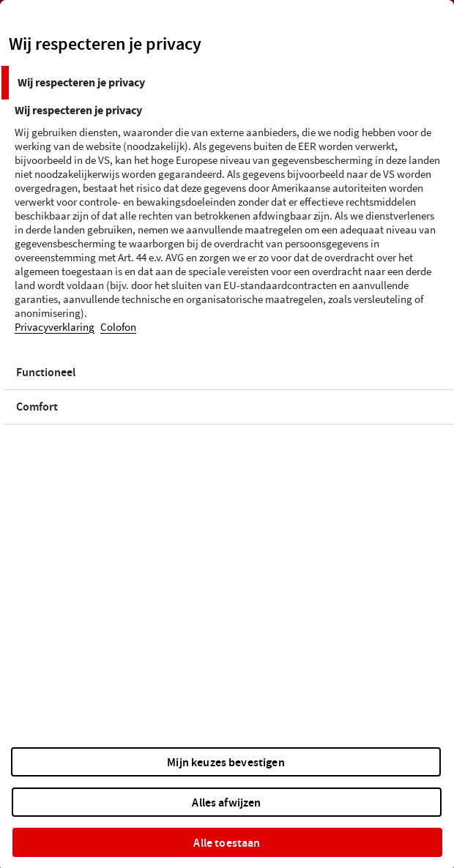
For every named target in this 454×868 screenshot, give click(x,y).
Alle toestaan (227, 843)
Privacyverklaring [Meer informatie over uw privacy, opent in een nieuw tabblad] (55, 328)
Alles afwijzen (226, 802)
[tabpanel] (229, 228)
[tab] (227, 83)
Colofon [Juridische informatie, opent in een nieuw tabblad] (118, 328)
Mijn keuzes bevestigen (226, 762)
